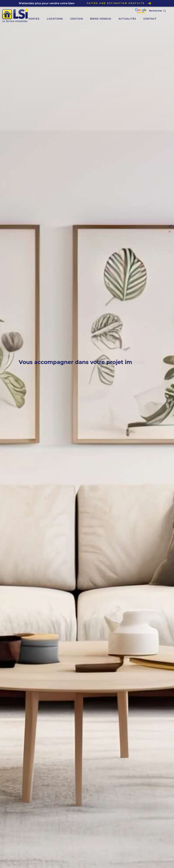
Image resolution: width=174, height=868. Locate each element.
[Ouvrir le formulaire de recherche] (163, 11)
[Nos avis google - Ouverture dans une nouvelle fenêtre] (146, 13)
